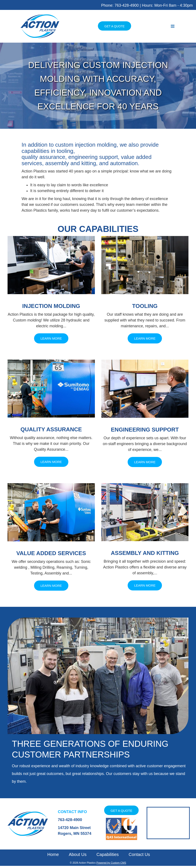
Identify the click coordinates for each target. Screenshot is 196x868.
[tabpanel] (98, 86)
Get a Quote (114, 26)
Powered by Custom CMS (111, 863)
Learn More (51, 338)
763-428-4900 (70, 820)
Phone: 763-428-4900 (120, 5)
